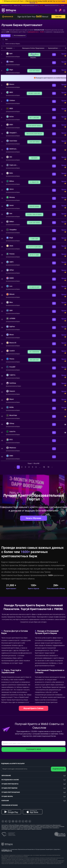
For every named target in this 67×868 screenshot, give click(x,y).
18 (44, 467)
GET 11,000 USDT (34, 118)
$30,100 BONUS (34, 55)
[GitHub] (30, 821)
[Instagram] (23, 821)
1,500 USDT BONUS (34, 142)
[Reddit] (26, 821)
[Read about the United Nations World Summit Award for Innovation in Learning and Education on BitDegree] (60, 833)
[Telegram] (6, 821)
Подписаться (58, 769)
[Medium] (20, 821)
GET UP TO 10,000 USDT (34, 247)
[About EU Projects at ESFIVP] (9, 833)
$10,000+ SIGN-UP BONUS (34, 214)
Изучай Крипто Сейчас (33, 708)
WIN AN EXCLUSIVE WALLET (34, 134)
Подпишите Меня (33, 749)
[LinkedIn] (16, 821)
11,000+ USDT (34, 239)
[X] (3, 821)
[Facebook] (13, 821)
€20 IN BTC (34, 158)
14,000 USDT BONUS (34, 223)
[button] (60, 11)
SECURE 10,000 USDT (34, 93)
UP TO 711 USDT (34, 255)
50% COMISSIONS (34, 352)
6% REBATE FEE (34, 182)
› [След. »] (52, 467)
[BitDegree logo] (7, 844)
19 (48, 467)
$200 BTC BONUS (34, 206)
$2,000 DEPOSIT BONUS (34, 126)
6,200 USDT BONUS (34, 71)
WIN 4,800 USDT (34, 360)
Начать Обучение (33, 518)
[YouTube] (10, 821)
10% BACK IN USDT (34, 287)
